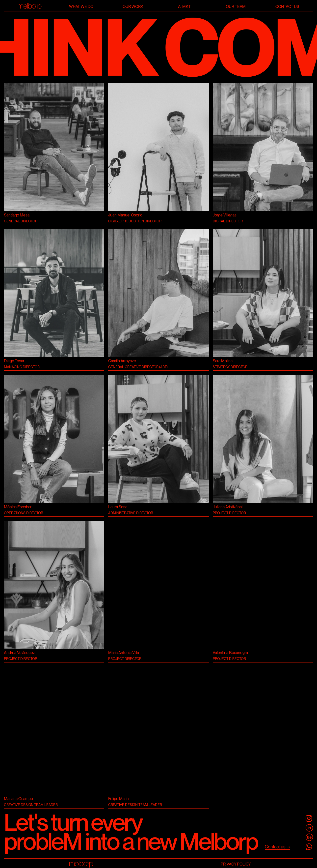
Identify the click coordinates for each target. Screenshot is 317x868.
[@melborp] (309, 819)
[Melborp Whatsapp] (309, 847)
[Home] (30, 7)
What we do (81, 7)
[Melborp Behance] (309, 838)
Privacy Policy (236, 864)
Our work (133, 7)
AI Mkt (184, 7)
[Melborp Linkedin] (309, 828)
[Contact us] (277, 847)
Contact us (287, 7)
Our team (236, 7)
